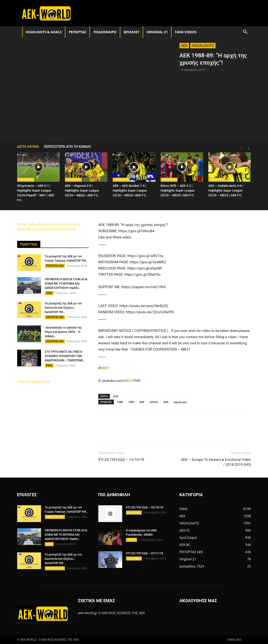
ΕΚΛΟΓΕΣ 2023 (28, 229)
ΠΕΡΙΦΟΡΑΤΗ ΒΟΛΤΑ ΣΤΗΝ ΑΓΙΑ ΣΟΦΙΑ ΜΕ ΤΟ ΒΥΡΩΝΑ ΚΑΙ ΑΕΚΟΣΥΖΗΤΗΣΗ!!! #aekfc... (66, 284)
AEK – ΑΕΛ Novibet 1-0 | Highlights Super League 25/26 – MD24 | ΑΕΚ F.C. (130, 190)
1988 (120, 402)
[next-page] (249, 149)
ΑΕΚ (166, 402)
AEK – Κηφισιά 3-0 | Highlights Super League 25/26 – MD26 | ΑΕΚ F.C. (82, 190)
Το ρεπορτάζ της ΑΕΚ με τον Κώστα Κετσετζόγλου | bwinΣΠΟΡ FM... (63, 308)
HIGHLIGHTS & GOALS (44, 32)
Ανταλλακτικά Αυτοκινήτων (59, 224)
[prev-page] (242, 149)
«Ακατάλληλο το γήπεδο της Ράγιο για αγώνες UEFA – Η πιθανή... (63, 332)
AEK (184, 45)
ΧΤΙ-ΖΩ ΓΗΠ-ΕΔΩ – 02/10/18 (145, 507)
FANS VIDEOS (186, 32)
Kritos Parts (26, 224)
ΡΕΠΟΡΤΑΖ (77, 32)
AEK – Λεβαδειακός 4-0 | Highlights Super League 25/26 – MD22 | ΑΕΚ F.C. (226, 190)
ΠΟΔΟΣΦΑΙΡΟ (105, 32)
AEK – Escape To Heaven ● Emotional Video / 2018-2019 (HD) (216, 462)
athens (154, 402)
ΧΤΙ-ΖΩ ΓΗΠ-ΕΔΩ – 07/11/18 (145, 553)
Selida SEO (234, 640)
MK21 (105, 368)
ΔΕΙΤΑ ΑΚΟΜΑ (28, 147)
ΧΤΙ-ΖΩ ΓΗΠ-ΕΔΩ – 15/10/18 (121, 460)
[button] (245, 32)
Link (116, 396)
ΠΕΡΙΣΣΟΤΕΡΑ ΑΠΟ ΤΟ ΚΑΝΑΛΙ (67, 147)
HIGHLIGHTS (203, 45)
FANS (49, 293)
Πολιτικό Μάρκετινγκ (34, 382)
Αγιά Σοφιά (134, 512)
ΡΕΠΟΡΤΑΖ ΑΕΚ (55, 266)
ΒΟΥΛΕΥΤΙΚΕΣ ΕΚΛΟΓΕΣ (58, 229)
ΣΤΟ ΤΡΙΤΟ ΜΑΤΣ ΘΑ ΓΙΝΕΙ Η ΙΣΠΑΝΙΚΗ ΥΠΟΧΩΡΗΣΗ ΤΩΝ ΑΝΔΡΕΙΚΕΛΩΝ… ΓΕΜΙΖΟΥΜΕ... (65, 356)
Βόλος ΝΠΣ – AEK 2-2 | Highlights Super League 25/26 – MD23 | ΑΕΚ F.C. (178, 190)
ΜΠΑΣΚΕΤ (132, 32)
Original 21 (157, 32)
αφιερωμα (180, 402)
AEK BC (131, 540)
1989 (131, 402)
